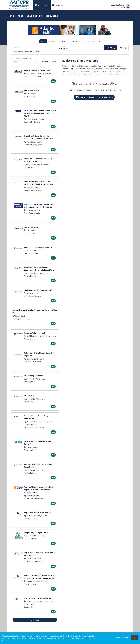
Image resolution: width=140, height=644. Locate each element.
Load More (35, 620)
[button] (123, 48)
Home (11, 16)
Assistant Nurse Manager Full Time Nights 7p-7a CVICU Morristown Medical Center (39, 490)
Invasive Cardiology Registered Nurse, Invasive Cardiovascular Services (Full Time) (40, 113)
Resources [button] (52, 16)
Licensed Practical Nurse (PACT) (37, 598)
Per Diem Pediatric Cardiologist (37, 70)
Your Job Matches (77, 41)
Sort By (15, 61)
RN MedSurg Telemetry (34, 376)
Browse (52, 41)
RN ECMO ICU (30, 396)
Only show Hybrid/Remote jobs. (27, 52)
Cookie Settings (123, 637)
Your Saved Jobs (94, 41)
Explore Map (63, 41)
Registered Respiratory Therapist (38, 512)
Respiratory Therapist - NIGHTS (37, 533)
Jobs (20, 16)
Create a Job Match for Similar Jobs (94, 97)
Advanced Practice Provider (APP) (38, 290)
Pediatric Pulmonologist (34, 333)
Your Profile (34, 16)
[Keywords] (35, 48)
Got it (134, 637)
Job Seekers (42, 5)
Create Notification (49, 61)
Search (43, 41)
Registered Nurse (31, 90)
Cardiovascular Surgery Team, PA (38, 247)
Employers (58, 5)
